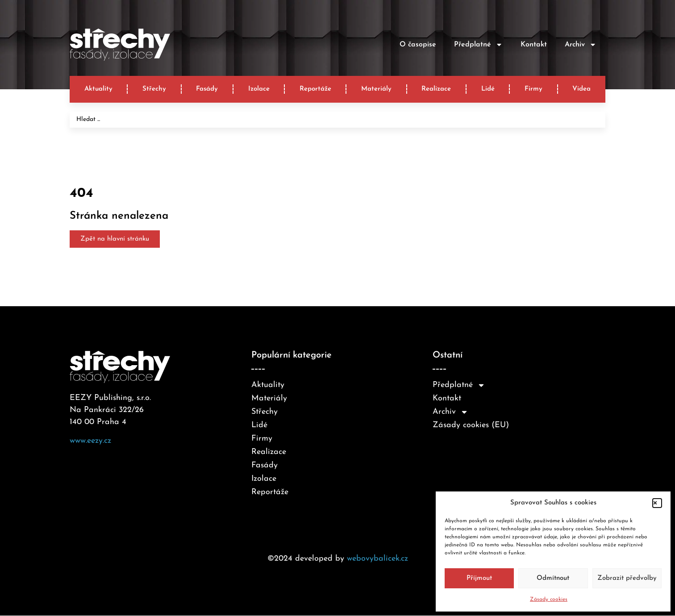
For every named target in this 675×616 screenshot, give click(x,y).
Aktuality (98, 89)
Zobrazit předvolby (627, 578)
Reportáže (315, 89)
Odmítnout (553, 578)
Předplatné (478, 45)
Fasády (207, 89)
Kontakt (534, 45)
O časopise (418, 45)
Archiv (581, 45)
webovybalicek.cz (377, 559)
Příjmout (479, 578)
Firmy (533, 89)
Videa (581, 89)
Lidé (488, 89)
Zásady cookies (549, 599)
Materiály (376, 89)
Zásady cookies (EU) (471, 425)
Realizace (436, 89)
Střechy (154, 89)
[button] (657, 503)
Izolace (259, 89)
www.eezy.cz (90, 441)
